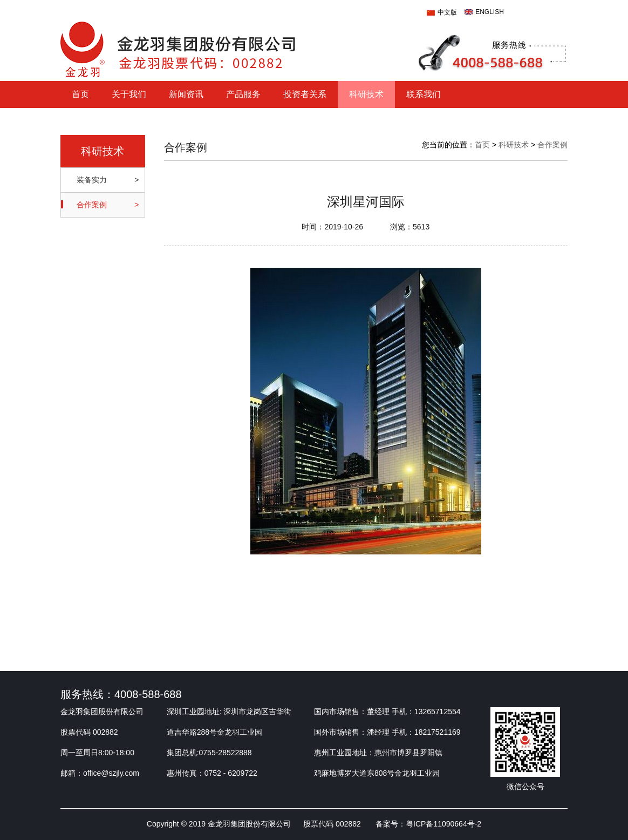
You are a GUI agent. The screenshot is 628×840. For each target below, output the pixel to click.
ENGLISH (490, 12)
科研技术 (366, 94)
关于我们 (129, 94)
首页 (80, 94)
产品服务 (243, 94)
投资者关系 (305, 94)
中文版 (447, 12)
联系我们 (424, 94)
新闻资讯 (186, 94)
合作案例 (552, 145)
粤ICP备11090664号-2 (443, 824)
